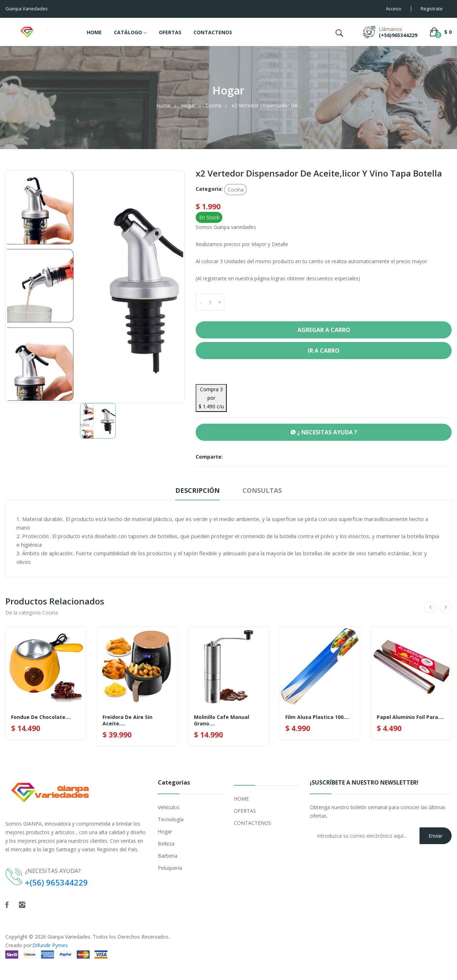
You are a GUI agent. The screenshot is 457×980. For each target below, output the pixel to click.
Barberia (168, 856)
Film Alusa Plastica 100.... (317, 717)
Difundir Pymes (50, 945)
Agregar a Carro (324, 330)
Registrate (432, 9)
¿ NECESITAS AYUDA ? (324, 432)
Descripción (197, 490)
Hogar (188, 105)
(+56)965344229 (398, 35)
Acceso (394, 9)
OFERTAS (170, 32)
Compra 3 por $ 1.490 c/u (211, 398)
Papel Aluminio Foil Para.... (410, 717)
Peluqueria (170, 868)
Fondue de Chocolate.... (41, 717)
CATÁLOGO (130, 33)
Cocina (214, 105)
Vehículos (169, 807)
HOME (94, 32)
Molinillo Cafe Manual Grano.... (222, 720)
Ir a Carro (324, 351)
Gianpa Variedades (69, 937)
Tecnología (171, 819)
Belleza (166, 844)
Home (164, 105)
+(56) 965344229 (56, 882)
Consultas (262, 490)
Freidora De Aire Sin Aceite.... (127, 720)
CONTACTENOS (213, 32)
